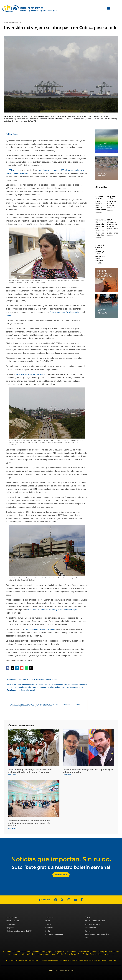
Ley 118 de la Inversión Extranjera (40, 629)
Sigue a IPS (50, 917)
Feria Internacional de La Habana (30, 374)
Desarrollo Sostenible (27, 680)
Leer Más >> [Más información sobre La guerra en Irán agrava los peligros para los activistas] (112, 210)
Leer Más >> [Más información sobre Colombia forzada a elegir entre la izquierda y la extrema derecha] (67, 775)
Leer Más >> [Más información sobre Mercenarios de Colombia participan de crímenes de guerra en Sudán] (100, 238)
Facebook (49, 928)
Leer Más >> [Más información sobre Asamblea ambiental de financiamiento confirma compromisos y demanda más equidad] (13, 828)
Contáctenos (11, 924)
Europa (88, 931)
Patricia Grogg (12, 134)
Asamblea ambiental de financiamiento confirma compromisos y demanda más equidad (29, 823)
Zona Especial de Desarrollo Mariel (21, 690)
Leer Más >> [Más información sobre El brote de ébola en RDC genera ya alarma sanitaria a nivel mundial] (100, 263)
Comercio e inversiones (53, 685)
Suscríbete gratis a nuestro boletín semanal (61, 867)
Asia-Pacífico (90, 928)
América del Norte (14, 685)
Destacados (73, 685)
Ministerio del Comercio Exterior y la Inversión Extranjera (52, 610)
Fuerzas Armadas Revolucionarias (65, 312)
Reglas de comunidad (54, 934)
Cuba (66, 685)
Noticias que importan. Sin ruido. (61, 859)
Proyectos (65, 687)
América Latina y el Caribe (32, 685)
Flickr (48, 931)
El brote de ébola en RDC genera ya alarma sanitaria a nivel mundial (100, 253)
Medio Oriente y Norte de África (98, 934)
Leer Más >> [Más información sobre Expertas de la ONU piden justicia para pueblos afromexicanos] (100, 212)
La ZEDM (10, 170)
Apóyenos (10, 928)
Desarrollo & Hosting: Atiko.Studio (61, 970)
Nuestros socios (13, 921)
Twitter (48, 924)
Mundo (88, 938)
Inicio (48, 921)
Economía (40, 680)
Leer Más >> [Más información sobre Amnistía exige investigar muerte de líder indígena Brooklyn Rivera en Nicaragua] (13, 775)
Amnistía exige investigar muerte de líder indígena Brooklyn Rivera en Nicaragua (30, 771)
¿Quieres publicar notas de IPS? (19, 931)
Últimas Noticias (52, 680)
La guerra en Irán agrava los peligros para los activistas (112, 202)
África (87, 917)
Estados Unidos (53, 687)
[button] (8, 668)
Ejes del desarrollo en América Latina (31, 687)
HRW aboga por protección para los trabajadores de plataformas (113, 226)
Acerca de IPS (12, 917)
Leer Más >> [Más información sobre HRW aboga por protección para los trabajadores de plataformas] (112, 235)
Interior (9, 315)
